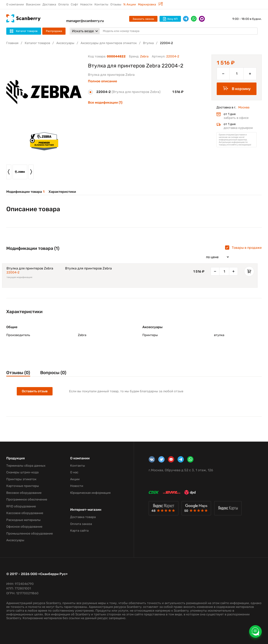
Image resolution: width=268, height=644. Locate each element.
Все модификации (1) (105, 102)
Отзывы (116, 4)
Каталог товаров (37, 43)
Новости (86, 4)
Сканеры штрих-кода (22, 472)
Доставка (49, 4)
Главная (12, 43)
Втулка (148, 43)
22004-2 (13, 272)
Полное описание (102, 81)
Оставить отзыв (35, 391)
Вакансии (33, 4)
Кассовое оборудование (25, 513)
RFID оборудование (21, 506)
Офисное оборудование (24, 527)
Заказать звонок (143, 19)
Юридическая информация (90, 493)
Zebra (144, 56)
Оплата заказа (81, 524)
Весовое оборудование (24, 493)
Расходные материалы (23, 520)
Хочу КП (170, 19)
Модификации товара (25, 192)
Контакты (101, 4)
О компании (15, 4)
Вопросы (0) (53, 373)
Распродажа (54, 31)
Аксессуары (65, 43)
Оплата (63, 4)
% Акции (130, 4)
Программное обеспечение (27, 499)
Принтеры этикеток (21, 479)
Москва (244, 107)
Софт (74, 4)
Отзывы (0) (18, 373)
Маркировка (150, 4)
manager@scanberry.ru (85, 21)
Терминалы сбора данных (26, 466)
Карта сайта (79, 531)
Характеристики (62, 192)
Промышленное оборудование (30, 533)
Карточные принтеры (23, 486)
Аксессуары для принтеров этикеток (109, 43)
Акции (75, 479)
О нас (74, 472)
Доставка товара (83, 517)
